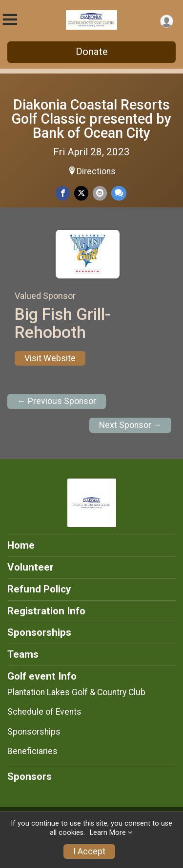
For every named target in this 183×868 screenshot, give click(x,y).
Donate (92, 52)
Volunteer (30, 567)
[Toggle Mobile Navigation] (10, 20)
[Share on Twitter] (81, 193)
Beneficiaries (32, 751)
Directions (96, 171)
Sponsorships (39, 632)
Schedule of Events (44, 712)
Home (21, 545)
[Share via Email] (100, 193)
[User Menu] (167, 21)
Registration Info (46, 611)
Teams (23, 654)
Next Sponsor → (131, 425)
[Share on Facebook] (63, 193)
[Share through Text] (119, 193)
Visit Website (50, 358)
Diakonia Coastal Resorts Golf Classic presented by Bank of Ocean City (91, 119)
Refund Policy (39, 589)
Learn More (108, 833)
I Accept (89, 851)
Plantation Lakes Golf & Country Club (76, 692)
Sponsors (30, 776)
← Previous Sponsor (57, 401)
